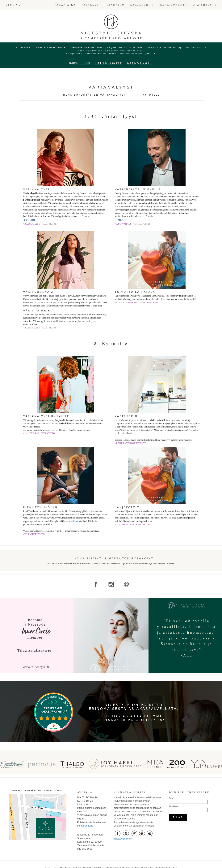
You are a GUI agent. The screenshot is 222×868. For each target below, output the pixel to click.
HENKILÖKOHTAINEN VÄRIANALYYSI (94, 95)
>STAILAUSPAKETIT (126, 302)
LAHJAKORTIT (142, 5)
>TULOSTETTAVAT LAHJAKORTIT (134, 524)
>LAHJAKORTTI (50, 224)
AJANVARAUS (140, 63)
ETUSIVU (13, 5)
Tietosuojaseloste (123, 839)
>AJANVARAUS (32, 224)
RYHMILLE (151, 95)
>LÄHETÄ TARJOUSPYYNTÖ (39, 433)
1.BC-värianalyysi (111, 116)
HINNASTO (116, 5)
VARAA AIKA (65, 5)
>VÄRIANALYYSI (149, 302)
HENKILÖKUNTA (174, 5)
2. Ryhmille (111, 343)
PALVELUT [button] (91, 5)
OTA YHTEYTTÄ (206, 5)
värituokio (75, 521)
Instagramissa (85, 826)
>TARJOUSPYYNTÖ (34, 534)
